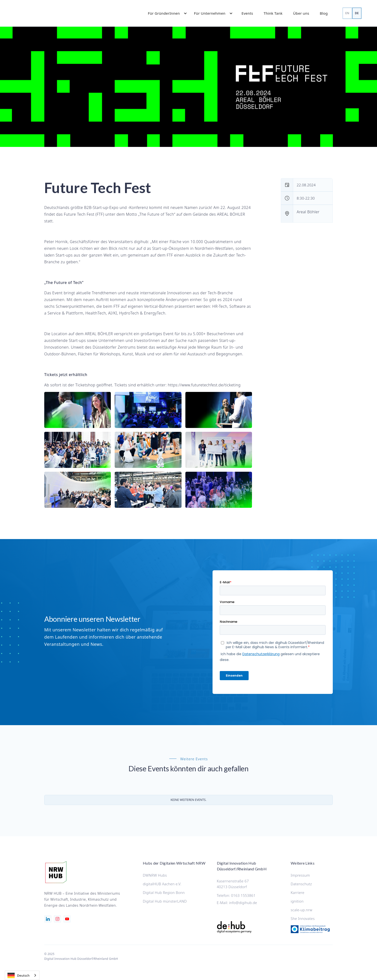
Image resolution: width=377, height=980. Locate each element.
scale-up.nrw (302, 910)
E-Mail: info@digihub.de (237, 903)
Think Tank (273, 13)
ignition (297, 901)
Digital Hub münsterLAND (165, 901)
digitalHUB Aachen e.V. (162, 884)
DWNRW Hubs (155, 875)
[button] (165, 13)
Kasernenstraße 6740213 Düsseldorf (233, 884)
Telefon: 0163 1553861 (236, 895)
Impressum (300, 875)
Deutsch (19, 975)
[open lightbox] (78, 410)
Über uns (301, 13)
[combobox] (22, 975)
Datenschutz (301, 884)
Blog (324, 13)
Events (247, 13)
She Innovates (303, 918)
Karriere (298, 892)
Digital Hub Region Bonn (164, 892)
